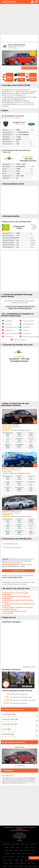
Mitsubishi (10, 860)
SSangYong (23, 863)
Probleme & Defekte (10, 118)
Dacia (27, 847)
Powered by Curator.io (29, 667)
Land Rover (12, 857)
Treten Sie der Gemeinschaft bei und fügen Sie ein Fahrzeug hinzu (20, 307)
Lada (32, 854)
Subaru (5, 866)
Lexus (18, 857)
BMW (18, 844)
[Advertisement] (19, 19)
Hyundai (32, 850)
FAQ (20, 839)
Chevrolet (33, 844)
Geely (21, 850)
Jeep (18, 854)
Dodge (7, 850)
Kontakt (20, 841)
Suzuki (11, 866)
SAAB (16, 863)
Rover (11, 863)
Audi (13, 844)
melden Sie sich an (9, 576)
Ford (16, 850)
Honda (26, 850)
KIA (28, 854)
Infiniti (8, 854)
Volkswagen (28, 866)
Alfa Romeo (6, 844)
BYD (22, 844)
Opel (22, 860)
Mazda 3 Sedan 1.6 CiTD (12, 468)
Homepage (19, 833)
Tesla (16, 866)
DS (22, 847)
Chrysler (6, 847)
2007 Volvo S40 (19, 747)
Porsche (34, 860)
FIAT (12, 850)
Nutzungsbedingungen (11, 565)
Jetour (23, 854)
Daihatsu (33, 847)
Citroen (12, 847)
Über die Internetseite (20, 835)
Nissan (17, 860)
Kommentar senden (18, 571)
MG (23, 857)
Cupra (18, 847)
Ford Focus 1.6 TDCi (10, 425)
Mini (4, 860)
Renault (6, 863)
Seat (29, 863)
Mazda (27, 857)
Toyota (21, 866)
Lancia (5, 857)
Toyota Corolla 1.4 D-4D (12, 511)
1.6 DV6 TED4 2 (19, 124)
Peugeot (27, 860)
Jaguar (13, 854)
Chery (27, 844)
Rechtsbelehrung (20, 838)
